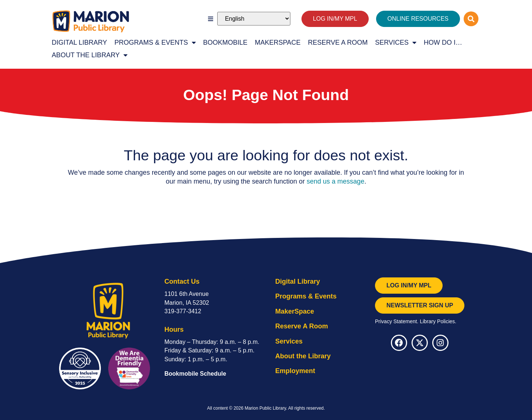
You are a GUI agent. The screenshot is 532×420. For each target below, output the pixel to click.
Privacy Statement (396, 321)
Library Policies (437, 321)
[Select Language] (254, 19)
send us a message (335, 181)
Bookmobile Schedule (195, 374)
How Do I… (443, 42)
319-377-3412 (183, 311)
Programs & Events (155, 42)
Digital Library (79, 42)
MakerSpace (278, 42)
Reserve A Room (338, 42)
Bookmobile (225, 42)
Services (396, 42)
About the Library (90, 55)
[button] (211, 19)
